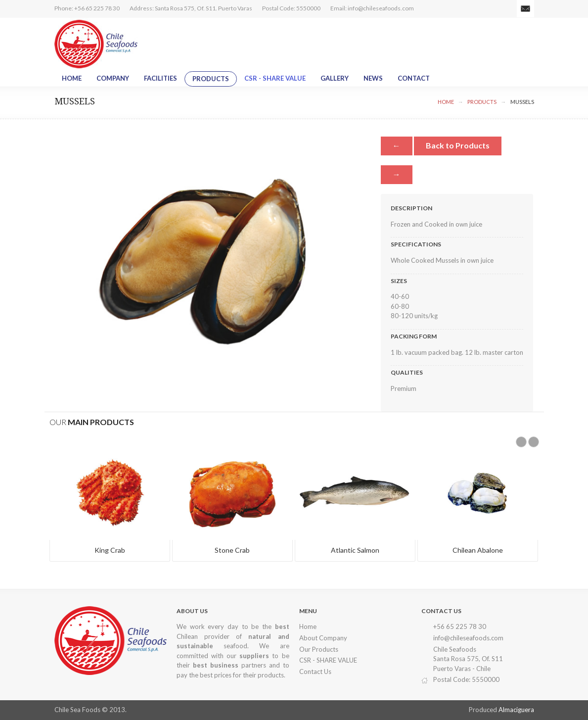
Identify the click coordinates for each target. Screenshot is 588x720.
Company (113, 78)
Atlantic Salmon (355, 550)
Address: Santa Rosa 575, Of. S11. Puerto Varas (191, 8)
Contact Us (315, 672)
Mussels (522, 102)
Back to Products (458, 145)
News (373, 78)
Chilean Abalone (478, 550)
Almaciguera (516, 710)
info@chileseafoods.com (381, 8)
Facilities (160, 78)
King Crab (110, 550)
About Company (323, 638)
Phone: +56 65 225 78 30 (87, 8)
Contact (414, 78)
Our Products (319, 649)
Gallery (335, 78)
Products (211, 79)
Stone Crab (232, 550)
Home (72, 78)
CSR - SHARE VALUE (275, 78)
